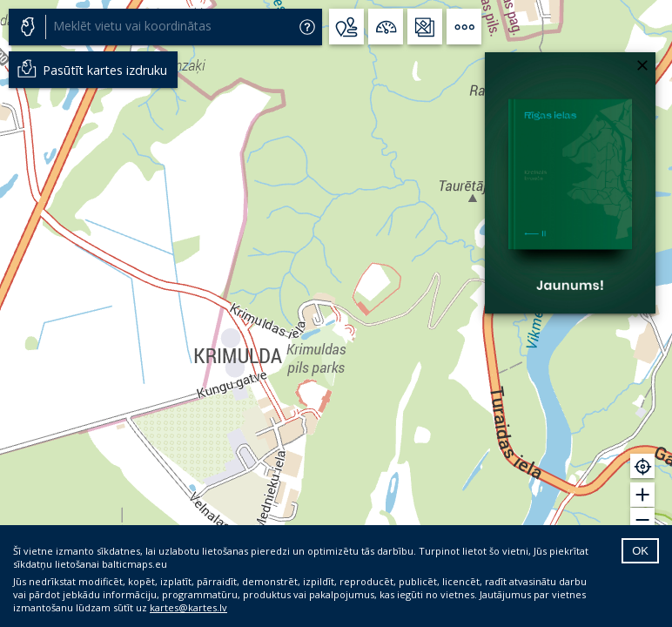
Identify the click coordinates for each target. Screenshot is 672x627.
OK (640, 551)
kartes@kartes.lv (188, 607)
